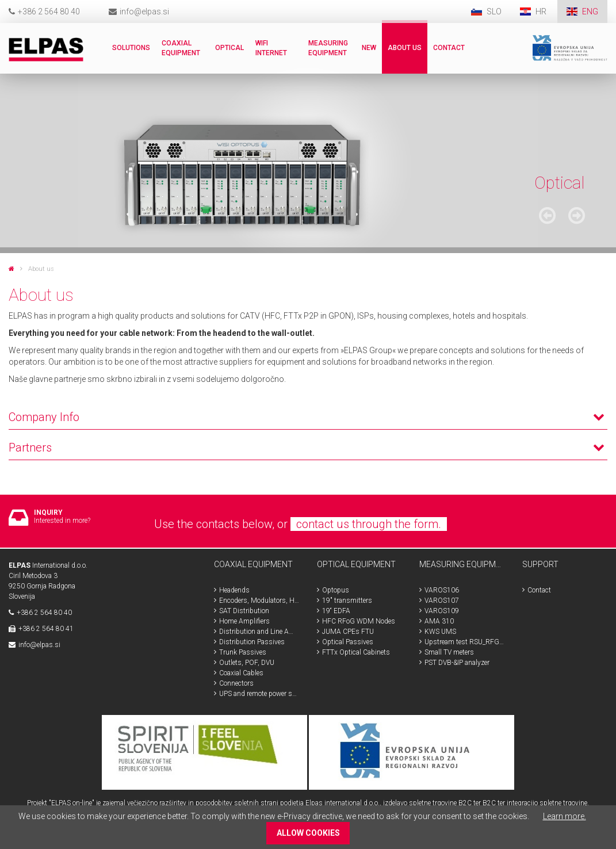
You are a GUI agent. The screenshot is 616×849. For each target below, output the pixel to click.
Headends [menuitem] (234, 590)
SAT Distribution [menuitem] (244, 611)
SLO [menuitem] (494, 12)
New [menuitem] (369, 48)
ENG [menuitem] (590, 12)
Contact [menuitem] (449, 48)
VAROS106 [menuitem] (442, 590)
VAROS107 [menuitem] (442, 601)
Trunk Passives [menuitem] (243, 652)
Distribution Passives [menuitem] (252, 642)
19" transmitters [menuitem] (347, 601)
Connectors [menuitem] (236, 683)
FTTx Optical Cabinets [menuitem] (356, 652)
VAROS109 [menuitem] (442, 611)
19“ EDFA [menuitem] (336, 611)
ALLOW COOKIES (308, 833)
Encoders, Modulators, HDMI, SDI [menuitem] (259, 601)
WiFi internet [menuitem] (271, 48)
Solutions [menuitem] (131, 48)
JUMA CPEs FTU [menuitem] (348, 632)
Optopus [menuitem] (336, 590)
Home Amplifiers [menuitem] (244, 621)
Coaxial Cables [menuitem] (241, 673)
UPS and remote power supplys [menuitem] (259, 694)
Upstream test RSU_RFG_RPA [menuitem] (465, 642)
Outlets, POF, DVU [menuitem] (247, 663)
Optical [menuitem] (229, 48)
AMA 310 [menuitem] (439, 621)
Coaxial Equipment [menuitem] (181, 48)
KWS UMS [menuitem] (440, 632)
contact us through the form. (369, 524)
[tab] (308, 382)
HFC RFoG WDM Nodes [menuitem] (359, 621)
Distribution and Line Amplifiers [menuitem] (259, 632)
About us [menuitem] (405, 48)
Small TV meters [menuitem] (449, 652)
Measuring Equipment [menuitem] (328, 48)
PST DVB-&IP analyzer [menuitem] (457, 663)
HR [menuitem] (542, 12)
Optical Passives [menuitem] (348, 642)
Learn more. (565, 816)
